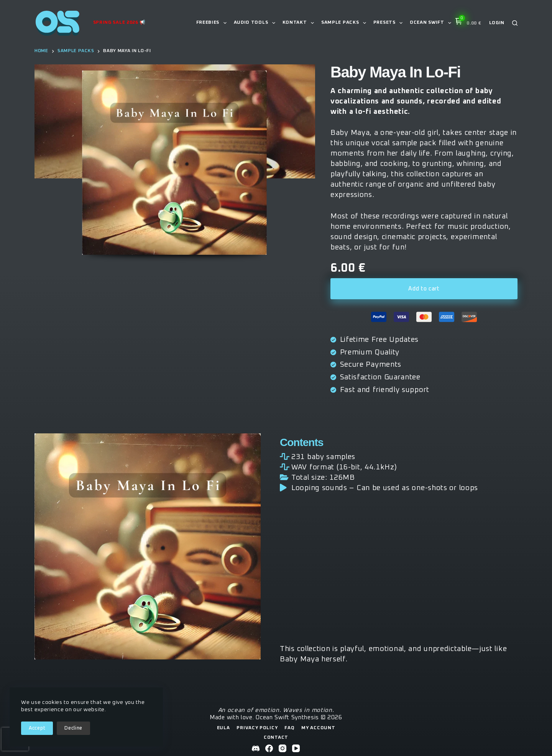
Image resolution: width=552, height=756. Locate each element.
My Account (318, 728)
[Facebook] (269, 748)
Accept (37, 728)
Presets (389, 23)
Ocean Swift (432, 23)
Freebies (213, 23)
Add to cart (424, 289)
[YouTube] (296, 748)
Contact (276, 738)
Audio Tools (256, 23)
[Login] (497, 23)
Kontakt (300, 23)
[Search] (515, 23)
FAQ (289, 728)
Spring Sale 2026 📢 (120, 23)
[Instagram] (283, 748)
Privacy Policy (257, 728)
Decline (73, 728)
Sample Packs (345, 23)
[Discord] (256, 748)
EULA (223, 728)
